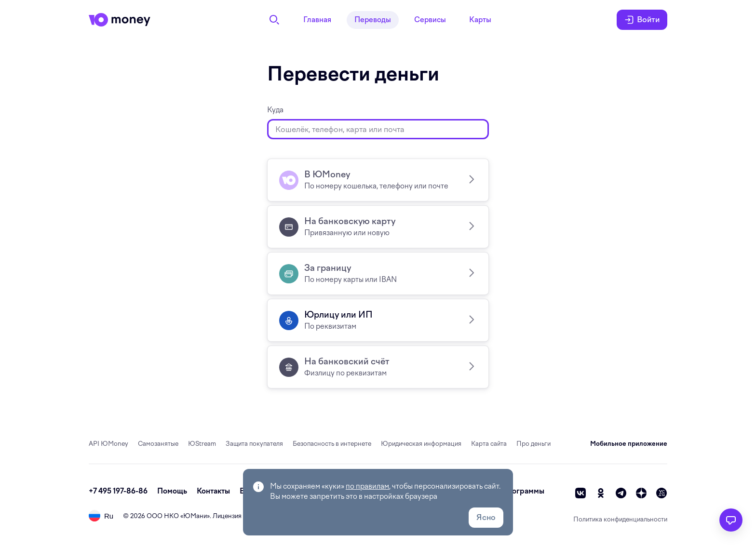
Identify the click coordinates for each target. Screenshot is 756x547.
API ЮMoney (108, 444)
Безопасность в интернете (332, 444)
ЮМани (195, 516)
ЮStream (202, 444)
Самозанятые (158, 444)
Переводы (373, 20)
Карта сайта (489, 444)
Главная (317, 20)
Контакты (213, 491)
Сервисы (430, 20)
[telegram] (621, 493)
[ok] (601, 493)
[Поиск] (274, 20)
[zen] (641, 493)
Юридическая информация (421, 444)
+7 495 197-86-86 (118, 491)
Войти (642, 20)
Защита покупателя (254, 444)
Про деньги (533, 444)
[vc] (661, 493)
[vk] (580, 493)
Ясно (486, 517)
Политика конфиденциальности (620, 519)
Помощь (172, 491)
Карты (480, 20)
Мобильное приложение (629, 444)
